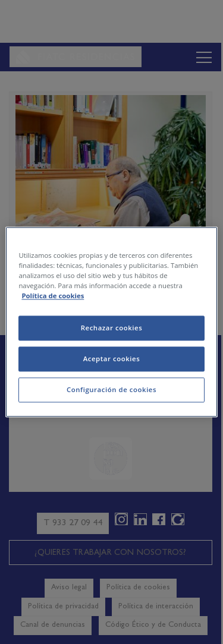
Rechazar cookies (112, 328)
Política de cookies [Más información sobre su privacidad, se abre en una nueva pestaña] (53, 296)
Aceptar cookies (112, 359)
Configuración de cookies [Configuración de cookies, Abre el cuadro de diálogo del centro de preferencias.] (111, 390)
